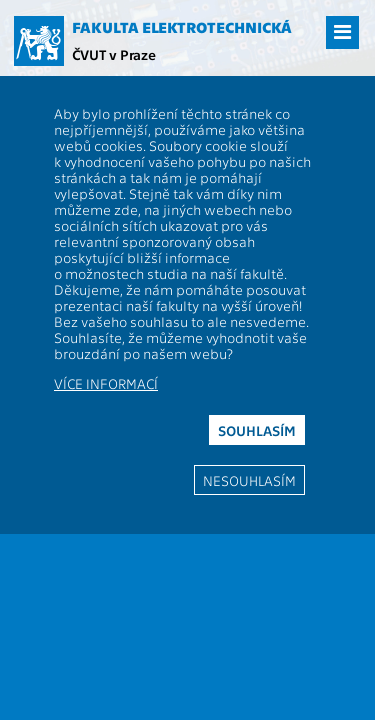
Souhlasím (257, 430)
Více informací (106, 383)
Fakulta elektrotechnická (182, 27)
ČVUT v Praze (114, 54)
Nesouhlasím (249, 480)
